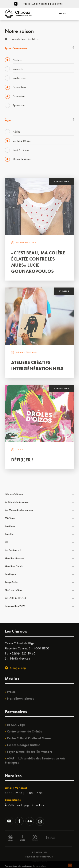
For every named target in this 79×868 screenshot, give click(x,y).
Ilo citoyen (10, 574)
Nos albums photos (20, 699)
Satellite (9, 534)
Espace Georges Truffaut (24, 745)
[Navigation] (63, 14)
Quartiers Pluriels (14, 566)
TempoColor (12, 582)
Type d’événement (16, 48)
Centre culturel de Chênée (25, 731)
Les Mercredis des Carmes (19, 510)
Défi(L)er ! (22, 460)
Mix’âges (10, 518)
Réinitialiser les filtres (22, 39)
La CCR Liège (16, 725)
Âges (8, 120)
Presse (11, 692)
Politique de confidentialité (39, 857)
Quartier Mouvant (15, 558)
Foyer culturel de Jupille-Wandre (30, 752)
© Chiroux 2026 (39, 852)
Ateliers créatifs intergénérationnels (37, 365)
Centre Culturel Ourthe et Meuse (29, 738)
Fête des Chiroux (14, 494)
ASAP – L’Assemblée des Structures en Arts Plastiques (35, 761)
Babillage (10, 526)
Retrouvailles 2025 (15, 606)
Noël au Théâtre (14, 590)
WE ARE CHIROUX (15, 598)
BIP (7, 542)
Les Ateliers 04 (13, 550)
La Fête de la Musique (17, 502)
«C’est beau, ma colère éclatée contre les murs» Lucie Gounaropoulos (38, 262)
